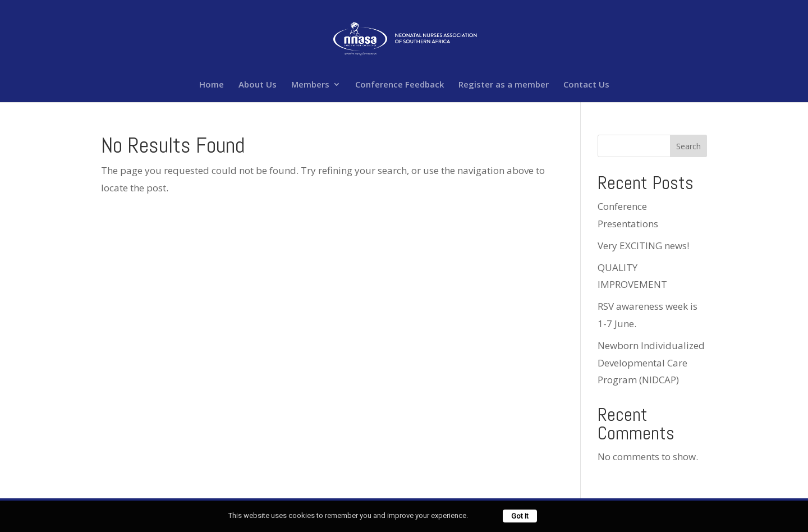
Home (212, 85)
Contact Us (586, 85)
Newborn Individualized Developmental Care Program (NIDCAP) (651, 363)
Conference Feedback (400, 85)
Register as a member (504, 85)
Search (688, 146)
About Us (258, 85)
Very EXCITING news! (643, 246)
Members (310, 85)
